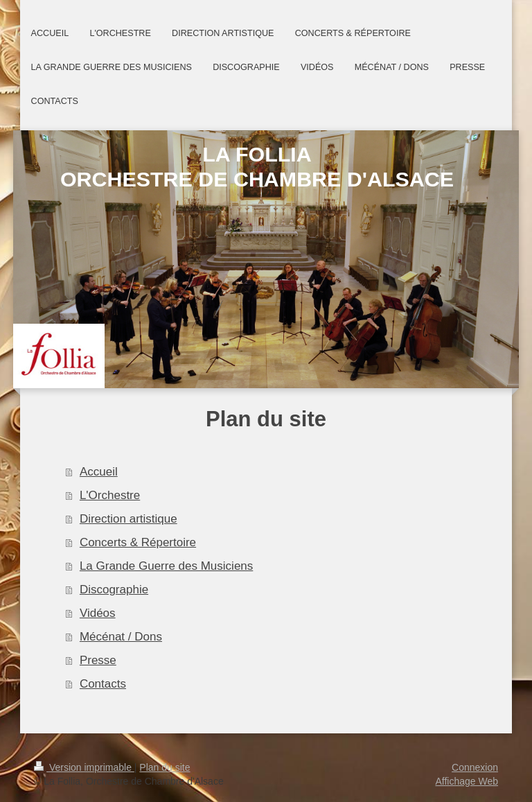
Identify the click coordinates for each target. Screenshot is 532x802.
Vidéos (98, 613)
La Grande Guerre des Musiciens (166, 566)
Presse (98, 660)
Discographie (114, 590)
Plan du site (165, 767)
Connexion (475, 767)
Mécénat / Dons (121, 637)
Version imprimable (84, 767)
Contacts (103, 684)
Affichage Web (467, 781)
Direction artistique (128, 519)
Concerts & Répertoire (138, 542)
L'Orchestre (110, 495)
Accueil (99, 472)
